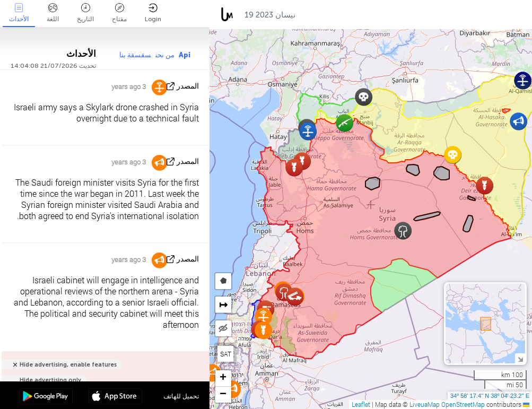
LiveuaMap (425, 404)
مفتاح (119, 13)
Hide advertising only (50, 380)
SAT (226, 354)
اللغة (53, 13)
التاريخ (85, 13)
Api (185, 55)
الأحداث (19, 13)
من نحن (165, 55)
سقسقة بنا (135, 55)
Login (153, 13)
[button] (308, 131)
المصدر (188, 86)
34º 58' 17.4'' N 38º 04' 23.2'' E (490, 396)
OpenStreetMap (463, 404)
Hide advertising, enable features (68, 365)
